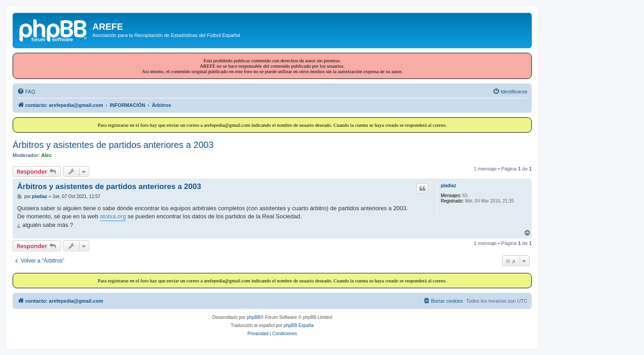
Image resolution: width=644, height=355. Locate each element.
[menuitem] (26, 92)
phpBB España (299, 325)
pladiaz (448, 186)
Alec (47, 155)
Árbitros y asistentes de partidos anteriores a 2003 (113, 145)
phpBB (254, 317)
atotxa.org (113, 216)
